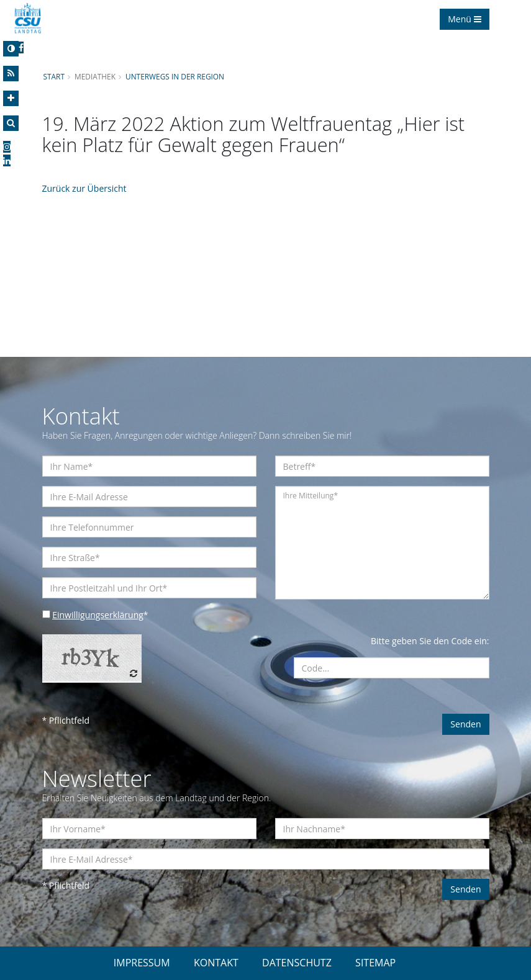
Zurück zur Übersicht (84, 188)
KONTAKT (216, 963)
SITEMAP (375, 963)
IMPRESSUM (142, 963)
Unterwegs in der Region (175, 76)
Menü (464, 19)
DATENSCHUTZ (297, 963)
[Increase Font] (11, 98)
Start (54, 76)
